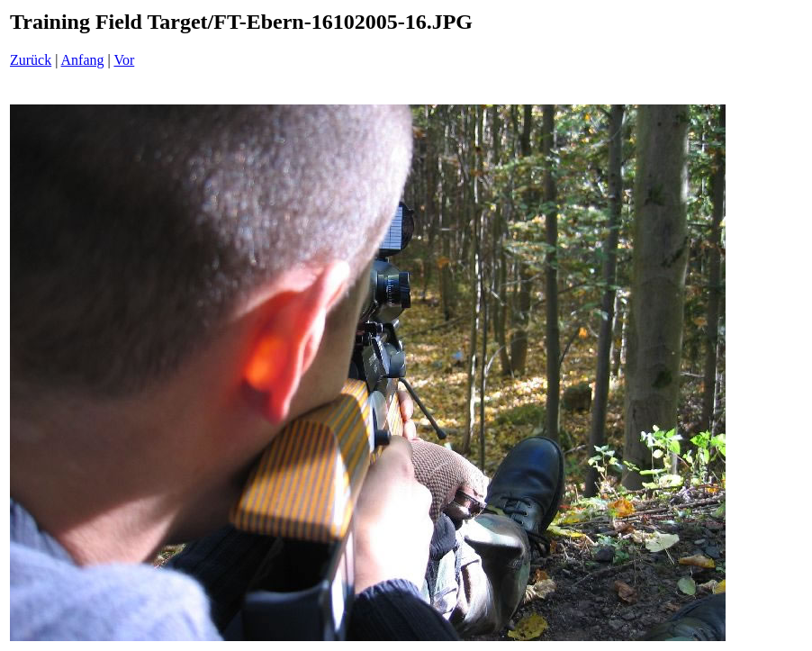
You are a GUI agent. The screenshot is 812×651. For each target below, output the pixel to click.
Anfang (83, 60)
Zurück (31, 60)
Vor (124, 60)
